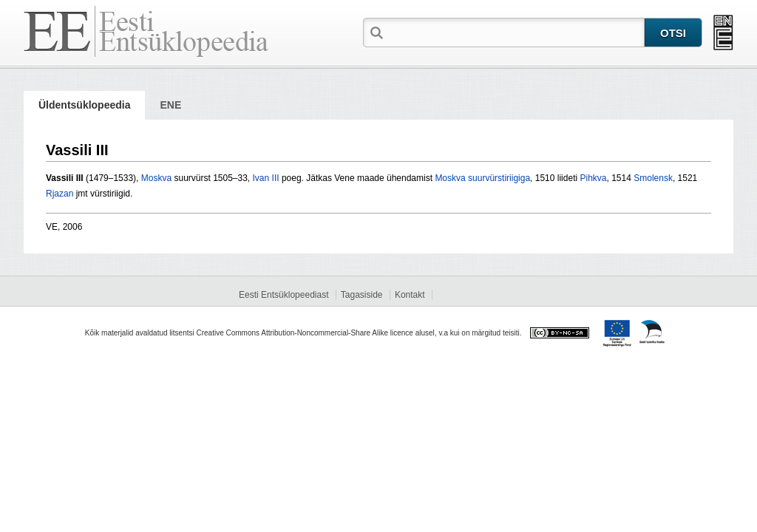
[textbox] (515, 32)
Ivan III (266, 178)
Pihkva (593, 178)
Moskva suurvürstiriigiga (482, 178)
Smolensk (653, 178)
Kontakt (410, 295)
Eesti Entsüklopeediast (284, 295)
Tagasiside (362, 295)
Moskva (156, 178)
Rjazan (60, 194)
